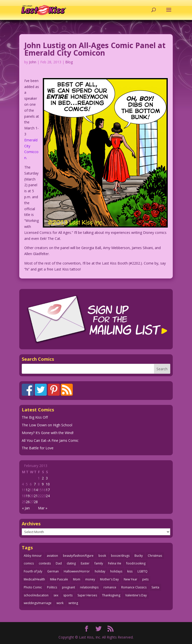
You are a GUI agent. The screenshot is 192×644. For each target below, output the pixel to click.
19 (28, 496)
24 (48, 496)
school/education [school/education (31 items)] (36, 595)
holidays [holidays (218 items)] (116, 571)
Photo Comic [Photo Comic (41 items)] (33, 587)
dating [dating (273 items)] (71, 563)
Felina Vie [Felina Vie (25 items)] (115, 563)
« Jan (26, 508)
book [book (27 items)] (102, 556)
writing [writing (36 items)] (73, 603)
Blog (69, 62)
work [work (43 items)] (60, 603)
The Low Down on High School (47, 425)
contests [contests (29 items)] (45, 563)
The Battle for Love (38, 448)
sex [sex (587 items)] (56, 595)
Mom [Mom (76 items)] (77, 579)
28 (36, 502)
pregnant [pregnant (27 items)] (68, 587)
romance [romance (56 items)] (110, 587)
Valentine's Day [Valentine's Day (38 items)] (136, 595)
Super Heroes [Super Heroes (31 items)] (87, 595)
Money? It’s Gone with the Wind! (48, 433)
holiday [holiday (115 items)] (100, 571)
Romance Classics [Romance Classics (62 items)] (134, 587)
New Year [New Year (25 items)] (130, 579)
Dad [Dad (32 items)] (59, 563)
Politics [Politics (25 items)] (52, 587)
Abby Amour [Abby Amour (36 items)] (33, 556)
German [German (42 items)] (53, 571)
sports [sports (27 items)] (68, 595)
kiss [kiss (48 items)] (130, 571)
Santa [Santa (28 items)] (155, 587)
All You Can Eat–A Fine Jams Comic (50, 440)
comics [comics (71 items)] (29, 563)
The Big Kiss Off (35, 417)
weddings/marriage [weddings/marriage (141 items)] (38, 603)
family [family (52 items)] (99, 563)
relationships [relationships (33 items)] (89, 587)
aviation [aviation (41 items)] (52, 556)
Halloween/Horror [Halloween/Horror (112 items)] (77, 571)
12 (28, 490)
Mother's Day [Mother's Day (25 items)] (109, 579)
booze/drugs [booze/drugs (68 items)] (120, 556)
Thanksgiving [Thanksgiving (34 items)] (111, 595)
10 (48, 484)
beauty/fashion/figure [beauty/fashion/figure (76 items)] (78, 556)
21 (36, 496)
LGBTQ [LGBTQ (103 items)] (142, 571)
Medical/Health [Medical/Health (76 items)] (34, 579)
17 (48, 490)
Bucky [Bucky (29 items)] (139, 556)
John (33, 62)
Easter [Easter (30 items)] (85, 563)
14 (36, 490)
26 (28, 502)
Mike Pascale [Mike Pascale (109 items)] (59, 579)
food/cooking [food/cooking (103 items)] (136, 563)
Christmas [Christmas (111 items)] (155, 556)
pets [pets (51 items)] (145, 579)
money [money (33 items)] (90, 579)
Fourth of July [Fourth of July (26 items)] (33, 571)
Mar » (43, 508)
